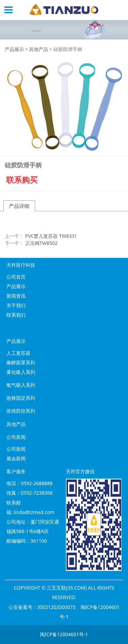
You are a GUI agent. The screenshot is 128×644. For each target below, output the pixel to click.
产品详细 (19, 206)
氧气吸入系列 (21, 385)
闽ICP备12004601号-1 (64, 634)
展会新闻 (16, 458)
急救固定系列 (21, 398)
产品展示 (14, 49)
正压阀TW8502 (41, 243)
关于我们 (16, 305)
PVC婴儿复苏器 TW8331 (51, 236)
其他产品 (39, 49)
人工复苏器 (18, 353)
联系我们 (16, 315)
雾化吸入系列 (21, 372)
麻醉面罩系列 (21, 362)
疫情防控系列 (21, 411)
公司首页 (16, 277)
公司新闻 (16, 449)
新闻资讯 (16, 296)
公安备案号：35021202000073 (42, 607)
